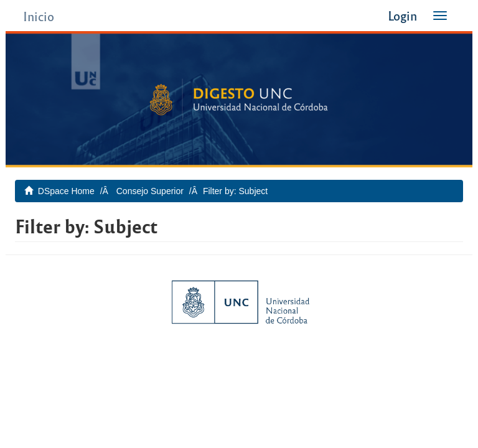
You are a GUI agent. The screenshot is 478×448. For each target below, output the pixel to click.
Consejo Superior (150, 191)
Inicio (39, 16)
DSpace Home (66, 191)
